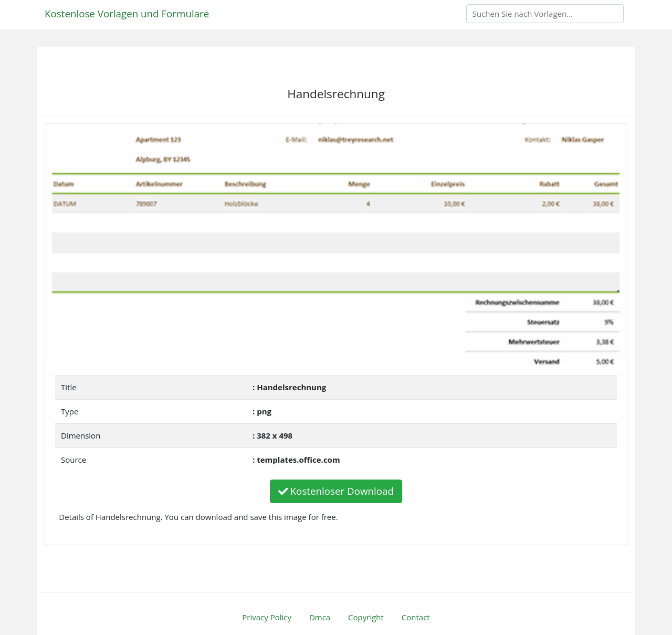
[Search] (545, 14)
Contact (416, 617)
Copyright (366, 617)
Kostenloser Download (336, 491)
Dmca (320, 617)
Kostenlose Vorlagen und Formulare (127, 13)
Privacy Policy (267, 617)
